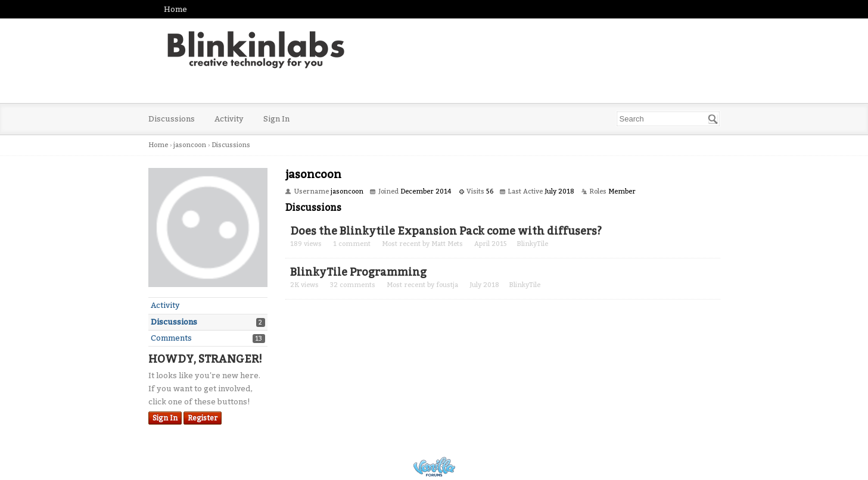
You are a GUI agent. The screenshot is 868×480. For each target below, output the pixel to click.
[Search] (713, 119)
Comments (171, 338)
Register (203, 418)
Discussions (172, 119)
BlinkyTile (532, 244)
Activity (229, 119)
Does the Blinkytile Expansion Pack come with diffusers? (446, 231)
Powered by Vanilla (434, 467)
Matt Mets (447, 244)
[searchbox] (668, 119)
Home (175, 9)
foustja (447, 285)
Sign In (276, 119)
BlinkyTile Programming (358, 272)
